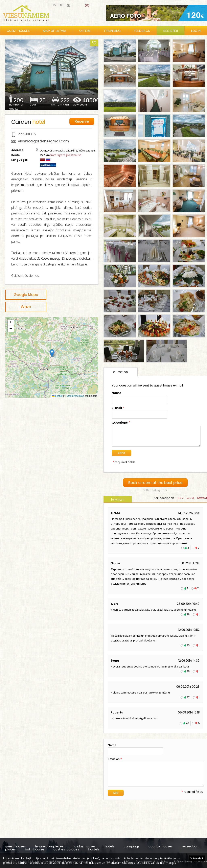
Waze (26, 307)
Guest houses (18, 31)
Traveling (112, 31)
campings (132, 846)
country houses (161, 846)
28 (188, 614)
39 (188, 671)
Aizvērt (197, 858)
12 (198, 588)
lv (55, 5)
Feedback (142, 31)
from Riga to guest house (66, 155)
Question (121, 372)
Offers (85, 31)
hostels (94, 849)
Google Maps (26, 295)
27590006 (27, 134)
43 (188, 723)
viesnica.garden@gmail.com (43, 141)
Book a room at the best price (155, 483)
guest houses (15, 846)
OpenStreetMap (76, 396)
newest (202, 498)
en (68, 5)
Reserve (82, 121)
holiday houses (84, 846)
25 (188, 645)
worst (190, 498)
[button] (52, 353)
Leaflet (57, 396)
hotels (110, 846)
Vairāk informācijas (163, 863)
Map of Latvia (54, 31)
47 (188, 697)
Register (171, 31)
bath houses (35, 849)
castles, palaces (66, 849)
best (181, 498)
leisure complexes (49, 846)
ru (61, 5)
